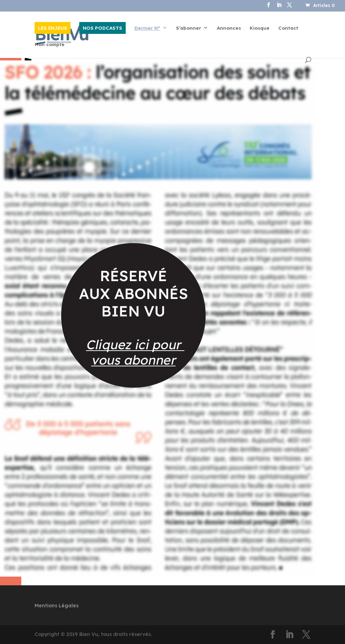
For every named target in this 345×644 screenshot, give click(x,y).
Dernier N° (147, 28)
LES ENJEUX (53, 28)
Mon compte (50, 45)
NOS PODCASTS (102, 28)
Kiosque (260, 28)
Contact (288, 28)
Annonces (229, 28)
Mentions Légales (57, 606)
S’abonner (189, 28)
